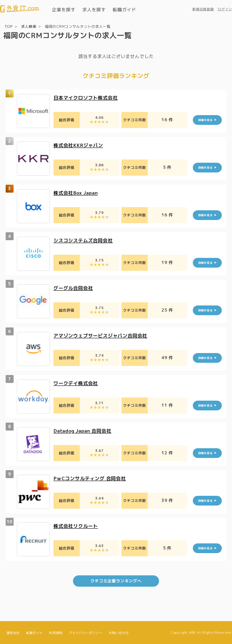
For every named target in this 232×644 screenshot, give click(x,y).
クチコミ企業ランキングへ (116, 580)
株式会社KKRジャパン (79, 145)
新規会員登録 (203, 9)
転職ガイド (124, 10)
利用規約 (56, 632)
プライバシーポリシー (86, 632)
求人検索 (29, 26)
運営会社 (13, 632)
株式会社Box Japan (77, 192)
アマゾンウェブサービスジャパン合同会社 (103, 335)
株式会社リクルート (77, 526)
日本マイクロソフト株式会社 (87, 97)
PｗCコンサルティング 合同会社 (91, 478)
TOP (8, 26)
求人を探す (94, 10)
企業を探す (64, 10)
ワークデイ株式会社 (77, 383)
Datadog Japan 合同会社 (84, 430)
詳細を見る (205, 120)
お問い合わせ (119, 632)
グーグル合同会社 (74, 288)
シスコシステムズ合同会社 (85, 240)
